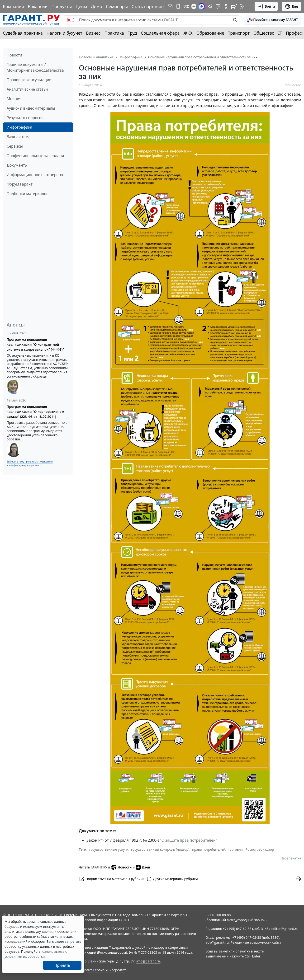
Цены (81, 6)
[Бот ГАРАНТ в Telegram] (218, 6)
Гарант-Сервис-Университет (103, 970)
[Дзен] (194, 6)
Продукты (62, 6)
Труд (132, 33)
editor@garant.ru (285, 929)
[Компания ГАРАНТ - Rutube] (234, 6)
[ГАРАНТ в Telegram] (210, 6)
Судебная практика (23, 33)
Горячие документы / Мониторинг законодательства (35, 67)
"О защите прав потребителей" (188, 840)
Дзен (143, 867)
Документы (17, 165)
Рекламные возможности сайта (256, 942)
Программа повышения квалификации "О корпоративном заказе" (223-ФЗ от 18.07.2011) (35, 412)
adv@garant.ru (217, 942)
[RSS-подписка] (242, 6)
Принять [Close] (62, 965)
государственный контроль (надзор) (160, 849)
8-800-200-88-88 (218, 915)
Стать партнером (149, 6)
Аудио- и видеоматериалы (31, 108)
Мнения (14, 99)
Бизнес (93, 33)
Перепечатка (291, 858)
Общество (264, 33)
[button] (272, 20)
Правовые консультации (29, 80)
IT (280, 33)
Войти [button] (266, 6)
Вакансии (38, 6)
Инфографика (19, 127)
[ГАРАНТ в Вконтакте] (186, 6)
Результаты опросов (25, 118)
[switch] (71, 20)
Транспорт (239, 33)
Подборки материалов (28, 194)
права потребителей (209, 849)
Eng (291, 6)
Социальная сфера (160, 33)
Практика (114, 33)
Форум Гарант (20, 184)
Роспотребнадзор (260, 849)
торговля (235, 849)
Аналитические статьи (27, 89)
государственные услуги (109, 849)
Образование (210, 33)
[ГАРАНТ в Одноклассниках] (226, 6)
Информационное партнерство (36, 175)
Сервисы (15, 146)
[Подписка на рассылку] (170, 6)
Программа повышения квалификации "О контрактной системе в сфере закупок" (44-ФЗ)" (35, 344)
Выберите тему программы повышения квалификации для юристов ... (30, 463)
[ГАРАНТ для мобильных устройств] (178, 6)
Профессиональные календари (35, 156)
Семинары (117, 6)
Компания (13, 6)
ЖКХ (188, 33)
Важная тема (19, 137)
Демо (96, 6)
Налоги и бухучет (64, 33)
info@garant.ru (148, 961)
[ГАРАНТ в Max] (202, 6)
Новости (14, 55)
